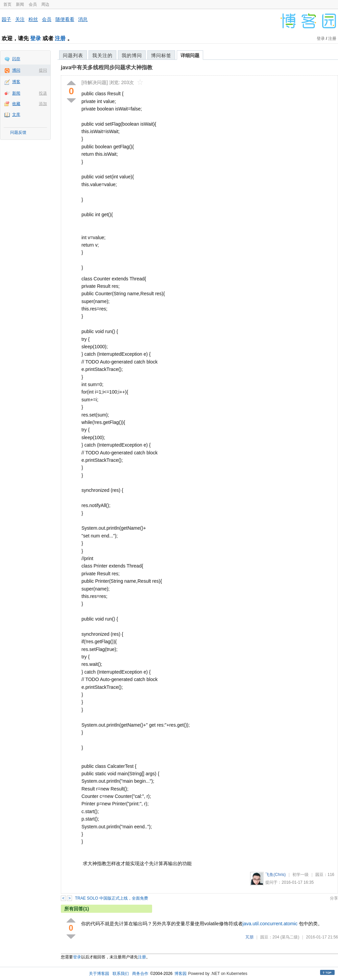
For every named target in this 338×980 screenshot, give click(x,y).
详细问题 (190, 55)
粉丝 (33, 19)
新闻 (20, 4)
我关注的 (102, 55)
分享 (334, 898)
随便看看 (65, 19)
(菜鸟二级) (290, 937)
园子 (6, 19)
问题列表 (73, 55)
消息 (83, 19)
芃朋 (249, 937)
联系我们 (121, 974)
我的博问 (132, 55)
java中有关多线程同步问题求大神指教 (107, 67)
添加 (43, 104)
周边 (45, 4)
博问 (16, 70)
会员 (33, 4)
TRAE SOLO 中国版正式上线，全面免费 (112, 898)
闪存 (16, 59)
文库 (16, 115)
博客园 (180, 974)
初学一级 (300, 875)
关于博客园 (99, 974)
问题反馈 (18, 132)
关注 (20, 19)
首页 (7, 4)
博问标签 (161, 55)
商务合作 (140, 974)
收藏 (16, 104)
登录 (35, 38)
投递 (43, 93)
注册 (60, 38)
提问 (43, 70)
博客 (16, 82)
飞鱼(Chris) (275, 875)
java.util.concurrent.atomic (270, 924)
